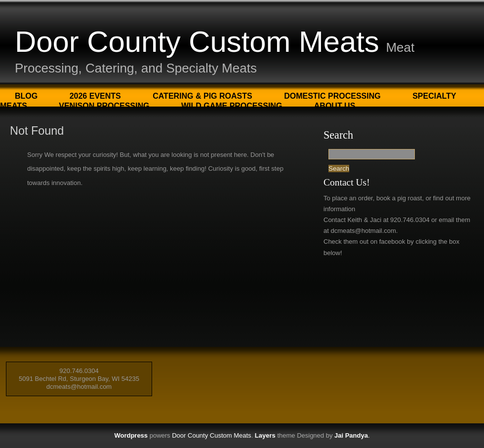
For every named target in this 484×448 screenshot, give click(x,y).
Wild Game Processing (232, 106)
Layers (265, 435)
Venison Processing (104, 106)
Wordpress (131, 435)
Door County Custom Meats (197, 42)
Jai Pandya (351, 435)
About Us (335, 106)
